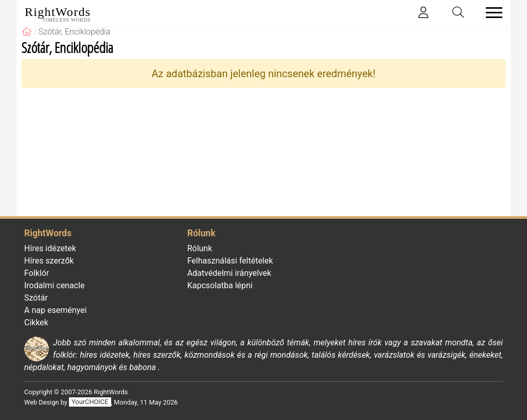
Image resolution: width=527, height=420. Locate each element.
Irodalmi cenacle (54, 285)
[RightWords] (27, 32)
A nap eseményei (55, 310)
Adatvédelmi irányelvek (229, 273)
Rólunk (200, 248)
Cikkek (36, 322)
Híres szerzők (49, 261)
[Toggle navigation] (491, 13)
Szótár (36, 298)
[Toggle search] (459, 13)
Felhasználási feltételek (230, 261)
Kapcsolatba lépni (220, 285)
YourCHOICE (90, 402)
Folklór (37, 273)
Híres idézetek (50, 248)
